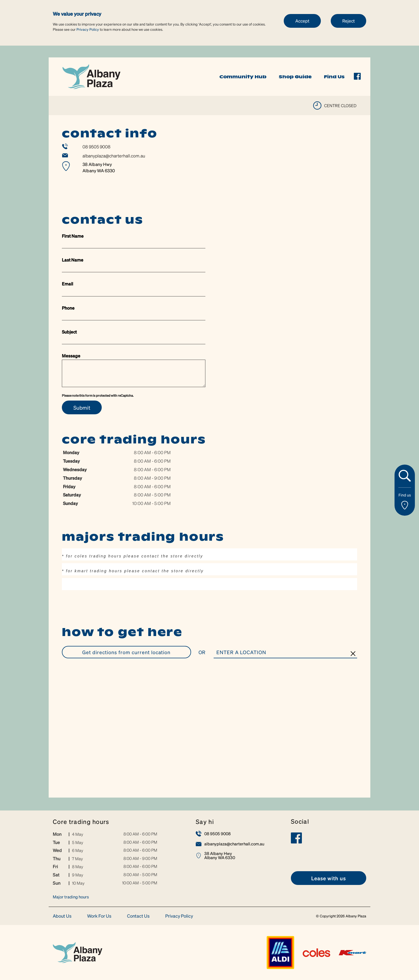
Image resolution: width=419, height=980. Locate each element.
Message (71, 356)
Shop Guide (295, 77)
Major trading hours (71, 897)
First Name (73, 236)
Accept (302, 21)
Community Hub (243, 77)
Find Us (334, 77)
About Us (62, 916)
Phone (68, 308)
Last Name (73, 260)
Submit (82, 407)
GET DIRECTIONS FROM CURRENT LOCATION (126, 652)
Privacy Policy (88, 29)
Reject (348, 21)
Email (67, 284)
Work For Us (99, 916)
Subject (69, 332)
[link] (91, 76)
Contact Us (138, 916)
